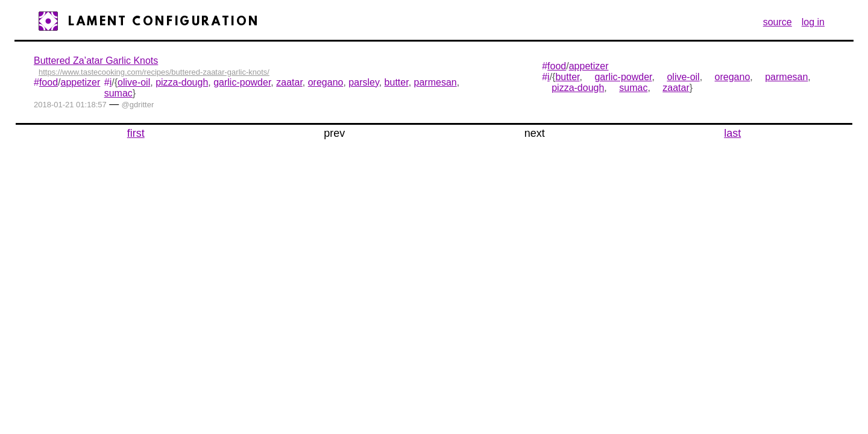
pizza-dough (182, 82)
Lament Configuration (164, 22)
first (136, 133)
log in (813, 22)
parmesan (436, 82)
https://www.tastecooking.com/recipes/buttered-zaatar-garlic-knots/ (154, 72)
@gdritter (138, 105)
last (732, 133)
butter (397, 82)
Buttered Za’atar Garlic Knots (96, 61)
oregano (326, 82)
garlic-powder (242, 82)
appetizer (81, 82)
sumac (118, 93)
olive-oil (134, 82)
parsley (363, 82)
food (49, 82)
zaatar (289, 82)
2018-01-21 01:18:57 (70, 105)
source (778, 22)
